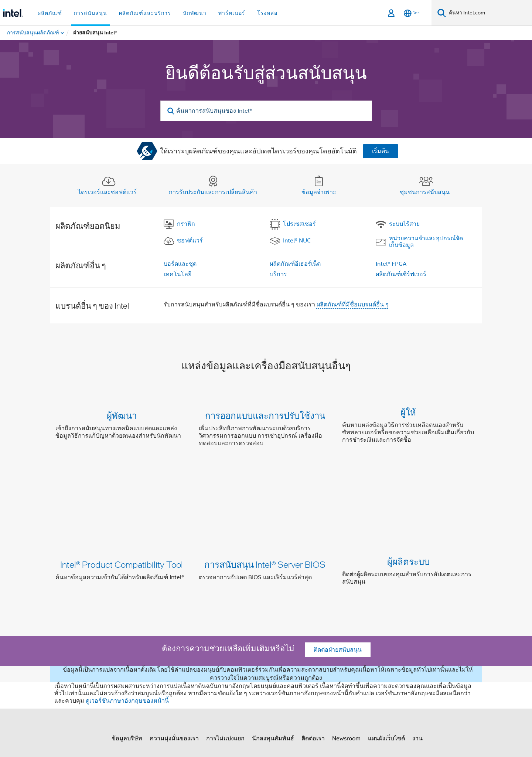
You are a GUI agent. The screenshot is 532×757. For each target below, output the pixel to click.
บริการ (278, 274)
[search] (171, 111)
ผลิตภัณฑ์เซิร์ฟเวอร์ (401, 274)
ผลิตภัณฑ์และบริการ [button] (145, 13)
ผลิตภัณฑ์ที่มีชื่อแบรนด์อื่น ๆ (353, 305)
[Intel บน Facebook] (115, 676)
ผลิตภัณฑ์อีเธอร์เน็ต (295, 264)
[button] (266, 431)
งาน (417, 649)
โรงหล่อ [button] (267, 13)
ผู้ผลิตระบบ (408, 498)
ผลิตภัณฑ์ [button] (50, 13)
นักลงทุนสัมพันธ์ (273, 649)
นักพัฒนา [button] (195, 13)
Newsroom (346, 649)
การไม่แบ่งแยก (225, 649)
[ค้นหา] (442, 13)
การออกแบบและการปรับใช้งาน (265, 415)
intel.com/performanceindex (327, 716)
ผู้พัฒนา (122, 415)
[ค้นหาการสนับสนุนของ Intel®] (266, 111)
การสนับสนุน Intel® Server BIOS (265, 498)
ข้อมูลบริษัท (127, 649)
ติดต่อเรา (313, 649)
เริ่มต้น (381, 151)
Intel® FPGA (391, 264)
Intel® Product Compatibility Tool (122, 498)
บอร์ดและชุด (180, 264)
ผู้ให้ (408, 415)
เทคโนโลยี (178, 274)
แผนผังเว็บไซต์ (386, 649)
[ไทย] (412, 13)
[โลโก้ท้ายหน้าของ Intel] (70, 688)
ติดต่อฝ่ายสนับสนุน (338, 561)
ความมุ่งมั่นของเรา (174, 649)
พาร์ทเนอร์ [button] (232, 13)
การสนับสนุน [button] (91, 13)
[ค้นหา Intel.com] (489, 13)
